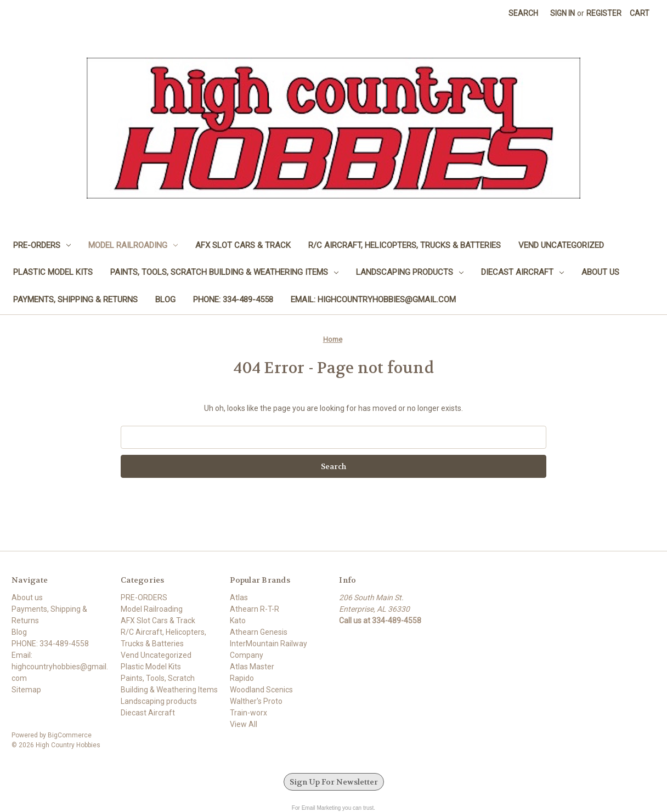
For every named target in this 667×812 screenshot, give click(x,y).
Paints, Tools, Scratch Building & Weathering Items (224, 272)
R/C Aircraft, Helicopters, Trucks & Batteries (405, 245)
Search (523, 13)
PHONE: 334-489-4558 (233, 300)
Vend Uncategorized (561, 245)
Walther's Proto (256, 701)
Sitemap (26, 690)
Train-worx (248, 713)
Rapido (242, 678)
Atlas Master (252, 667)
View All (244, 724)
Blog (165, 300)
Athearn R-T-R (255, 609)
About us (600, 272)
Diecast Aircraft (522, 272)
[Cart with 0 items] (640, 13)
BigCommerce (70, 735)
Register (604, 13)
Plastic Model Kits (53, 272)
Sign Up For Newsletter (334, 782)
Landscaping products (410, 272)
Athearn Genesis (259, 632)
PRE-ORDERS (42, 245)
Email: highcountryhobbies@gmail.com (373, 300)
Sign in (563, 13)
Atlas (239, 597)
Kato (238, 621)
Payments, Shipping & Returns (75, 300)
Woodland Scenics (261, 690)
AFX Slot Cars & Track (243, 245)
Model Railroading (133, 245)
